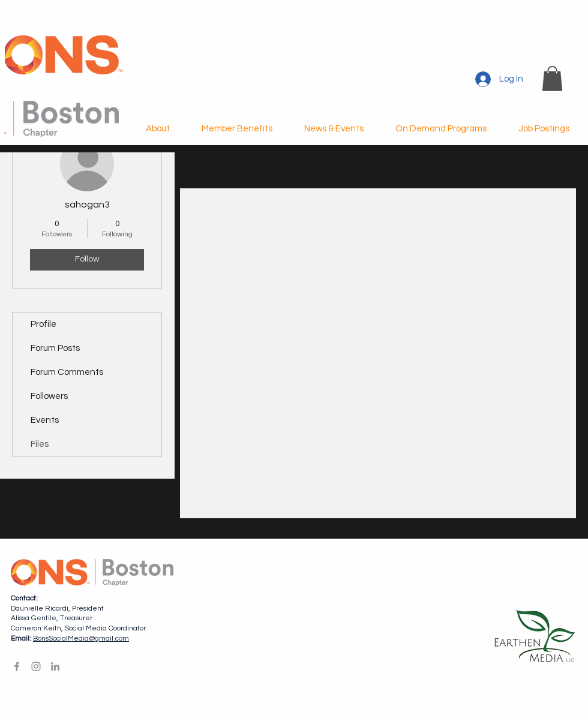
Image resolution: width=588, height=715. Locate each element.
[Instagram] (36, 666)
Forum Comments (67, 372)
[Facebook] (17, 666)
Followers (49, 396)
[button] (552, 79)
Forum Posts (55, 348)
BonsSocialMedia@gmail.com (81, 639)
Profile (43, 324)
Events (45, 420)
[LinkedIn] (55, 666)
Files (40, 444)
